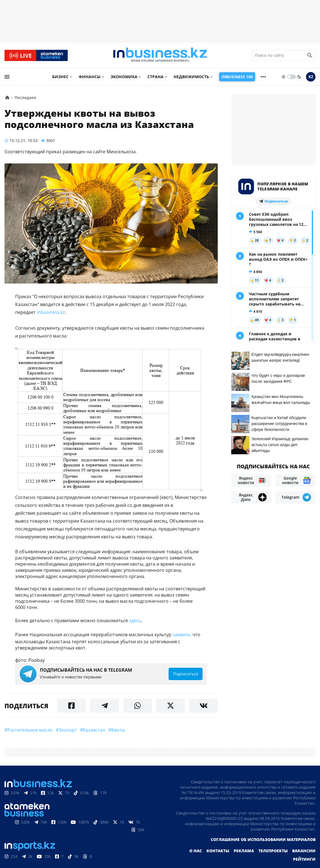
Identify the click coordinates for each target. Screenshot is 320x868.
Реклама (244, 852)
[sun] (283, 78)
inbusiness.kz (51, 313)
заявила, (182, 636)
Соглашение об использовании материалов (263, 841)
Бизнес (60, 78)
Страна (156, 78)
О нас (196, 852)
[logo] (160, 56)
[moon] (299, 78)
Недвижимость (191, 78)
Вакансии (304, 852)
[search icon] (310, 56)
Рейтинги (304, 860)
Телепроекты (273, 852)
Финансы (90, 78)
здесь (135, 622)
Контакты (218, 852)
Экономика (124, 78)
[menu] (7, 78)
